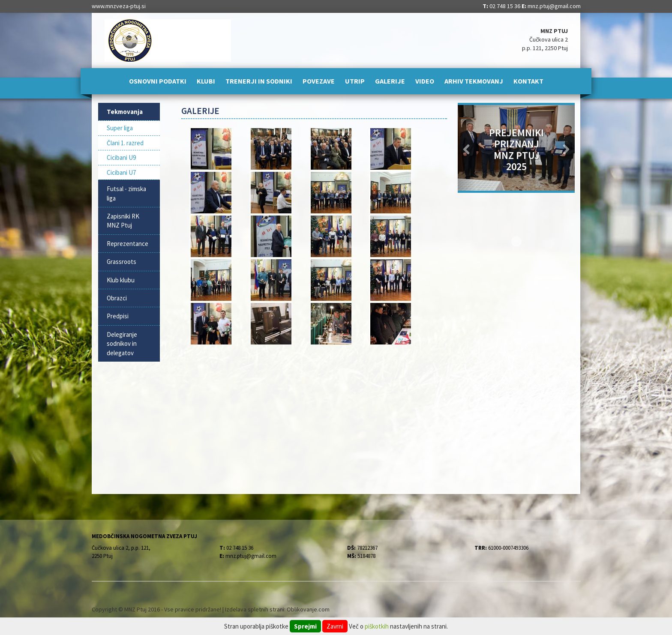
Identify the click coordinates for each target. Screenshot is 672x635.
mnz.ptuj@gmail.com (554, 6)
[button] (466, 148)
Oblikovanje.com (308, 609)
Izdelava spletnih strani (255, 609)
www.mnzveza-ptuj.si (119, 6)
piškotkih (377, 626)
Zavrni (335, 626)
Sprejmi (305, 626)
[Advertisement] (314, 415)
